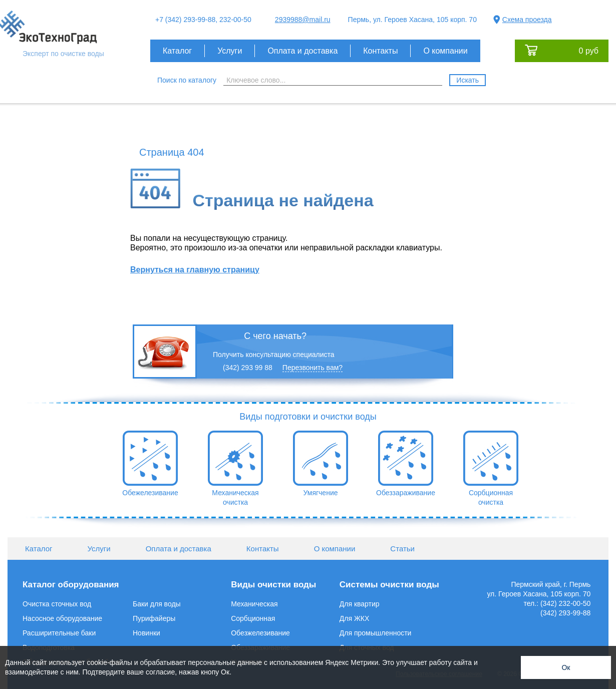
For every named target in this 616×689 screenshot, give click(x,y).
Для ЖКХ (355, 618)
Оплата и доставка (302, 51)
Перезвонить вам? (313, 368)
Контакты (380, 51)
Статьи (402, 549)
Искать (468, 80)
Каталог (177, 51)
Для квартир (360, 604)
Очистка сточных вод (57, 604)
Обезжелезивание (260, 633)
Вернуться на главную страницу (195, 270)
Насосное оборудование (62, 618)
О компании (445, 51)
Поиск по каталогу (187, 80)
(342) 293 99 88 (248, 368)
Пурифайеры (154, 618)
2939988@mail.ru (303, 20)
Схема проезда (527, 20)
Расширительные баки (59, 633)
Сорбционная (253, 618)
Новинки (146, 633)
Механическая (254, 604)
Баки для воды (157, 604)
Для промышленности (376, 633)
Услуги (230, 51)
